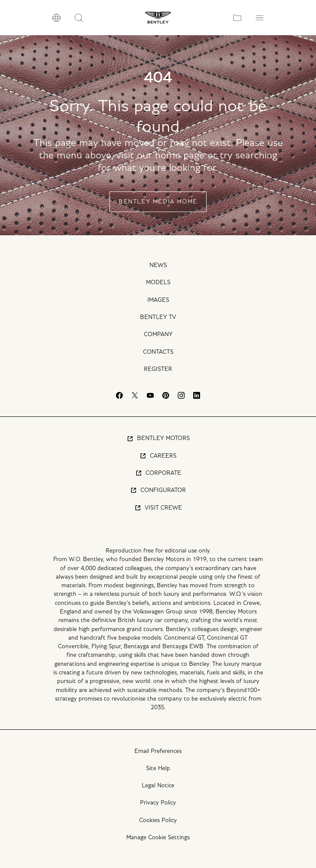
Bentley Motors (158, 439)
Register (158, 369)
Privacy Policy (158, 803)
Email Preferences (158, 751)
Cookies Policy (158, 820)
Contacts (158, 352)
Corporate (158, 473)
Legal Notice (158, 786)
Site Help (158, 768)
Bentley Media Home (158, 202)
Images (158, 300)
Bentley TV (158, 317)
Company (158, 334)
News (158, 265)
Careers (158, 456)
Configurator (158, 490)
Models (158, 282)
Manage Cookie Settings (158, 838)
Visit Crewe (158, 508)
